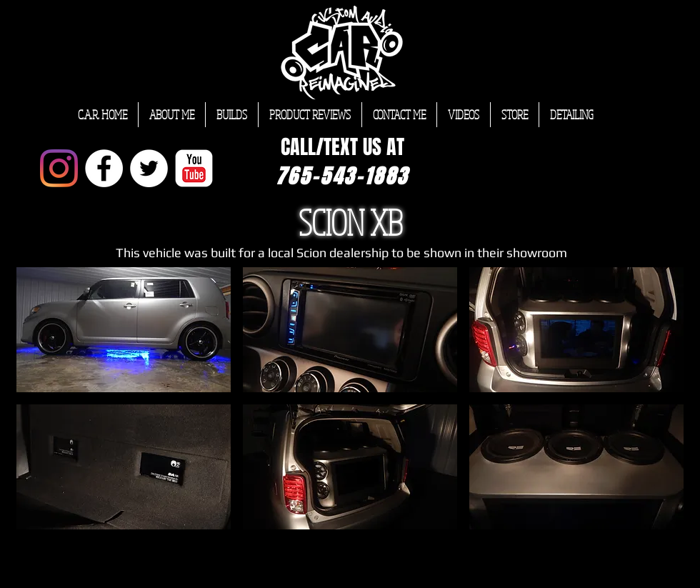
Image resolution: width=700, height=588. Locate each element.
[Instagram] (59, 168)
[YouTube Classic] (194, 168)
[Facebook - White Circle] (104, 168)
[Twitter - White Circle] (149, 168)
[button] (124, 330)
